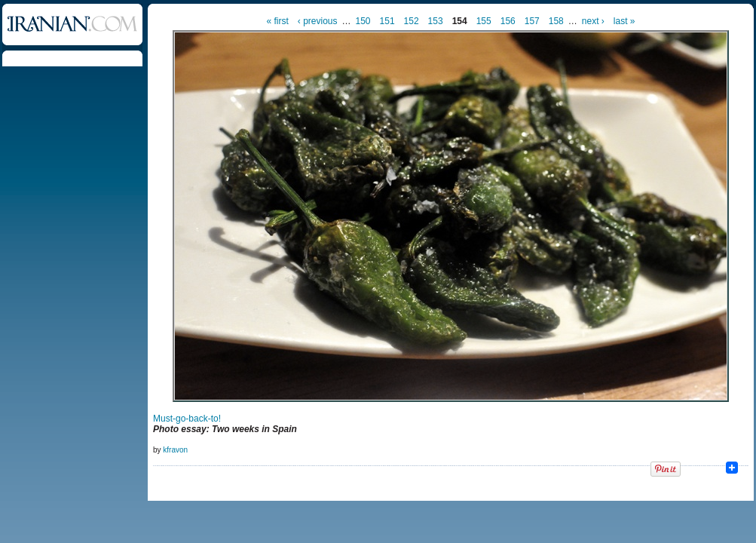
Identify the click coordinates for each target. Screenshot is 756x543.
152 (412, 21)
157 (532, 21)
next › (593, 21)
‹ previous (318, 21)
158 (556, 21)
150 (363, 21)
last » (624, 21)
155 (484, 21)
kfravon (175, 450)
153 (436, 21)
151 (387, 21)
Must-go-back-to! (187, 419)
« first (277, 21)
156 (508, 21)
